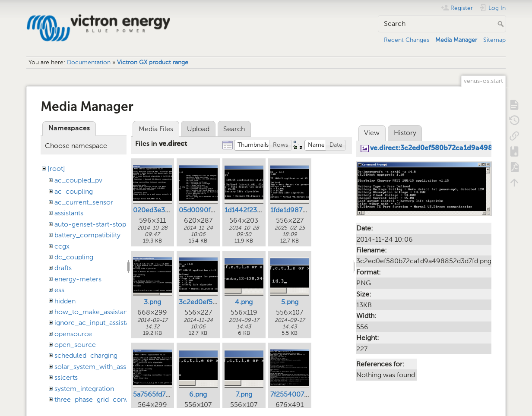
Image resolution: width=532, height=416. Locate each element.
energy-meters (78, 279)
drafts (63, 268)
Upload (198, 129)
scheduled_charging (86, 355)
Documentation (89, 62)
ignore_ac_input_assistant (95, 323)
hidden (65, 301)
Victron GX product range (153, 62)
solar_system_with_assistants (100, 367)
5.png (290, 302)
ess (59, 290)
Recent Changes (407, 40)
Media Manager (456, 40)
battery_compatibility (87, 235)
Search (502, 24)
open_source (75, 345)
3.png (152, 302)
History (405, 133)
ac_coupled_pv (78, 180)
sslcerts (66, 377)
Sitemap (494, 40)
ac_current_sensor (84, 202)
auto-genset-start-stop (90, 224)
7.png (244, 394)
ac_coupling (74, 191)
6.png (198, 394)
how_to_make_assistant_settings (106, 312)
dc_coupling (74, 257)
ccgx (62, 246)
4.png (244, 302)
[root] (56, 169)
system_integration (84, 389)
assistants (69, 213)
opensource (73, 334)
